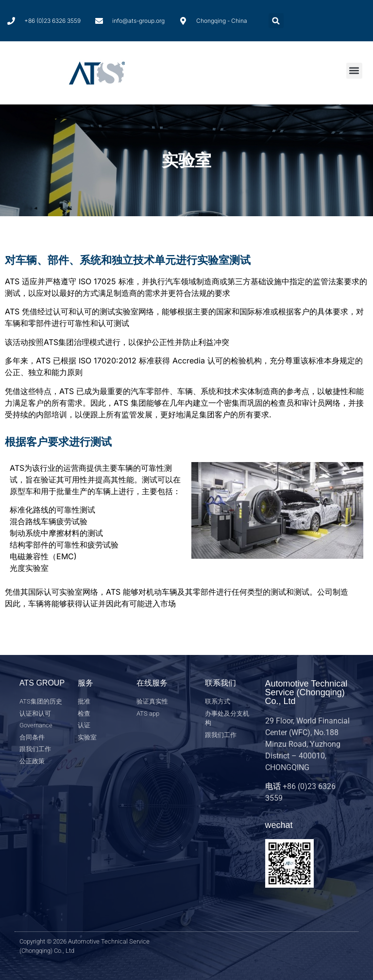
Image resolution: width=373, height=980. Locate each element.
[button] (276, 21)
